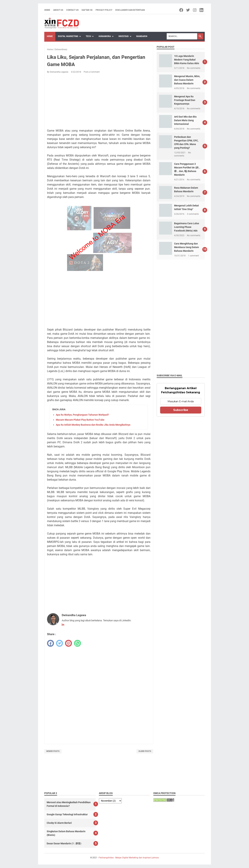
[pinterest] (68, 643)
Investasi (124, 36)
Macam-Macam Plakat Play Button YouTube (80, 420)
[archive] (110, 801)
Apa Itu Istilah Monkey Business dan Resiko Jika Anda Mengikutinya (93, 425)
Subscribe (181, 410)
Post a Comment (92, 72)
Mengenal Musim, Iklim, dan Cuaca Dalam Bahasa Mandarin (187, 80)
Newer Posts (53, 751)
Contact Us (72, 10)
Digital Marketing (68, 36)
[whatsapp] (77, 643)
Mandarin (142, 36)
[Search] (182, 36)
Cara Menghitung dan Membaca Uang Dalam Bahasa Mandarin (186, 247)
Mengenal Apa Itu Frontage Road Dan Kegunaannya (185, 100)
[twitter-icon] (188, 10)
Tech (88, 36)
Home (47, 10)
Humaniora (105, 36)
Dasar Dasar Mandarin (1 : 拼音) (64, 843)
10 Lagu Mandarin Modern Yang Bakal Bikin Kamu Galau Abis (187, 60)
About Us (58, 10)
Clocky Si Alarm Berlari (59, 823)
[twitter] (59, 643)
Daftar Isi (87, 10)
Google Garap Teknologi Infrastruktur (67, 814)
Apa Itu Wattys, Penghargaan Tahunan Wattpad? (82, 415)
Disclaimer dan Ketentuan (130, 10)
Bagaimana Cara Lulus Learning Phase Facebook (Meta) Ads (187, 227)
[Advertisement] (99, 102)
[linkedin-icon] (202, 10)
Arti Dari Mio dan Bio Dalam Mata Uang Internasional (185, 120)
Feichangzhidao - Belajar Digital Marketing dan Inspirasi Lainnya (129, 858)
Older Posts (145, 751)
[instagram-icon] (195, 10)
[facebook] (50, 643)
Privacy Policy (104, 10)
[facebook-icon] (181, 10)
